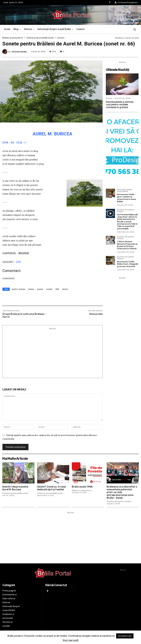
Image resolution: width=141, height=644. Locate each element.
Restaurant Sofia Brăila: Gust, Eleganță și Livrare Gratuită (128, 264)
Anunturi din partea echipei (126, 211)
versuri (65, 289)
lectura (31, 289)
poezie (40, 289)
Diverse (109, 98)
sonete (49, 289)
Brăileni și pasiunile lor (13, 38)
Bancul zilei (96, 314)
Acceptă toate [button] (125, 636)
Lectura (61, 38)
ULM (57, 289)
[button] (135, 29)
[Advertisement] (53, 353)
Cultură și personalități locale (40, 38)
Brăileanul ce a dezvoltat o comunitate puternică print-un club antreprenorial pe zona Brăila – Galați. (122, 492)
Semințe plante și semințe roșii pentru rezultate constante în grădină (120, 105)
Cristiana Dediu (19, 52)
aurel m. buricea (18, 289)
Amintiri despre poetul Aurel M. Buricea (15, 488)
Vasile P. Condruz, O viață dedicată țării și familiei (51, 488)
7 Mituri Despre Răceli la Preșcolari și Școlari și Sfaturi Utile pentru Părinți (127, 245)
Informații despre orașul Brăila (125, 191)
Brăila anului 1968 (82, 487)
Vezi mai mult (70, 640)
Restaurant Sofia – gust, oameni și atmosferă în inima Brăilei (126, 198)
